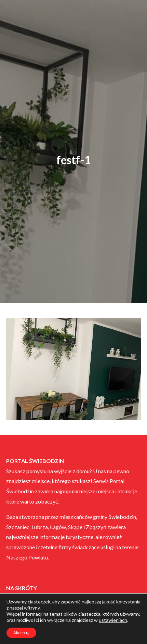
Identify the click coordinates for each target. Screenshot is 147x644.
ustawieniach (113, 620)
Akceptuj (21, 633)
